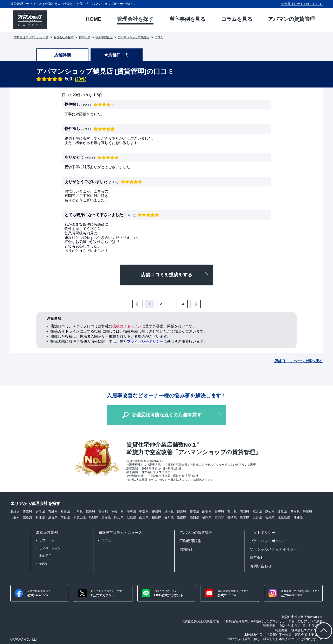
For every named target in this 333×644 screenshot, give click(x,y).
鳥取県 (94, 517)
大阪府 (15, 517)
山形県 (78, 512)
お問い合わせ (261, 566)
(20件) (81, 79)
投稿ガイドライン (127, 326)
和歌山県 (80, 517)
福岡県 (207, 517)
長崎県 (232, 517)
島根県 (106, 517)
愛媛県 (182, 517)
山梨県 (207, 512)
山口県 (144, 517)
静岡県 (308, 512)
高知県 (194, 517)
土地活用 (45, 556)
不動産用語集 (190, 541)
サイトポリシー (262, 533)
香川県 (169, 517)
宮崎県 (270, 517)
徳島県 (157, 517)
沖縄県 (298, 517)
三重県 (295, 512)
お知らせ (187, 549)
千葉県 (144, 512)
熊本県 (245, 517)
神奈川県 (85, 37)
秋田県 (65, 512)
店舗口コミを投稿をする (166, 275)
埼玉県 (131, 512)
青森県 (28, 512)
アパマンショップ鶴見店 (134, 37)
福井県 (257, 512)
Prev (142, 304)
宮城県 (53, 512)
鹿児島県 (284, 517)
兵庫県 (40, 517)
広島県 (131, 517)
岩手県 (40, 512)
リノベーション (50, 548)
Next (200, 304)
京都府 (28, 517)
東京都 (103, 512)
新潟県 (194, 512)
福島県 (91, 512)
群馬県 (182, 512)
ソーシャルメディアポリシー (273, 549)
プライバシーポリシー (145, 341)
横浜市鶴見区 (104, 37)
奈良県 (65, 517)
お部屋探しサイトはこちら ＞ (302, 4)
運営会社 (257, 558)
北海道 (15, 512)
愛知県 (270, 512)
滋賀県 (53, 517)
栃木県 (169, 512)
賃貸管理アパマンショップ (31, 37)
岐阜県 (282, 512)
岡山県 (119, 517)
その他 (44, 564)
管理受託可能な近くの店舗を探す (166, 415)
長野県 (220, 512)
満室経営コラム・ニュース (120, 533)
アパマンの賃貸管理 (196, 533)
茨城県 (157, 512)
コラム (106, 540)
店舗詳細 (62, 55)
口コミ (159, 37)
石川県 (245, 512)
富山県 (232, 512)
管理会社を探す (64, 37)
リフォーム (47, 540)
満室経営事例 (47, 533)
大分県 (257, 517)
